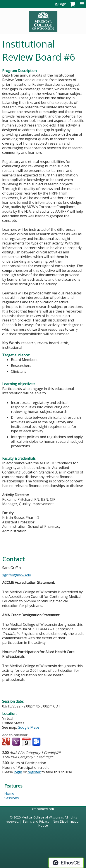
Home (9, 793)
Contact (13, 559)
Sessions (12, 798)
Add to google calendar (7, 742)
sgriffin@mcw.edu (17, 575)
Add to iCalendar (26, 742)
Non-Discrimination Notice (59, 824)
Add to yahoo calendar (16, 742)
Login (62, 4)
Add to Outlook (37, 742)
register (34, 772)
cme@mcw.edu (43, 809)
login (18, 772)
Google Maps (29, 727)
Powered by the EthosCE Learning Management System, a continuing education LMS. (66, 863)
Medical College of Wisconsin (42, 817)
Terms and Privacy (36, 821)
